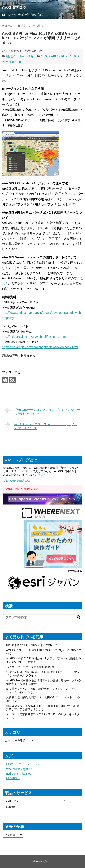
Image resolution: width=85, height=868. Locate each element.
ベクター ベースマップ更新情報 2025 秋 (30, 667)
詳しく (42, 475)
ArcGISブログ (14, 7)
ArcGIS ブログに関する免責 (22, 489)
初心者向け (13, 778)
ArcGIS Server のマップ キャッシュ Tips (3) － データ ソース (41, 426)
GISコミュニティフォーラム (23, 764)
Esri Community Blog (19, 774)
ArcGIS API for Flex (54, 56)
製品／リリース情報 (20, 56)
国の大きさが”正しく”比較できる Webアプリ (33, 645)
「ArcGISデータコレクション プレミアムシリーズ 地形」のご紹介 (42, 411)
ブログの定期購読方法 (17, 481)
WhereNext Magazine (19, 769)
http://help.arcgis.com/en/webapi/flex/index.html (34, 337)
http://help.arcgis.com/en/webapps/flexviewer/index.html (40, 347)
